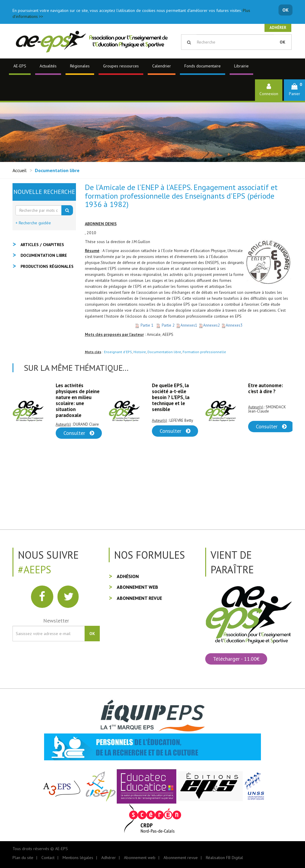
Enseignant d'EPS (118, 352)
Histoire (140, 352)
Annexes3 (232, 325)
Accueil (20, 170)
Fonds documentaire (203, 66)
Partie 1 (144, 325)
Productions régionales (47, 266)
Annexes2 (210, 325)
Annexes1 (187, 325)
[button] (294, 90)
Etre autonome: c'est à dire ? (266, 388)
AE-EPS (20, 66)
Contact (48, 858)
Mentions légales (78, 858)
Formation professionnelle (204, 352)
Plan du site (23, 858)
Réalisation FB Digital (224, 858)
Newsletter (56, 621)
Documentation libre (164, 352)
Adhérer (278, 28)
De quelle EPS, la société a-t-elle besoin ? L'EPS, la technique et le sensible (171, 397)
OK (285, 10)
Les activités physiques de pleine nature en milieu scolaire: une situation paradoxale (78, 400)
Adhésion (128, 576)
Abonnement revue (139, 598)
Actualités (48, 66)
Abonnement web (137, 587)
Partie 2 (166, 325)
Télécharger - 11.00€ (236, 659)
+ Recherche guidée (33, 223)
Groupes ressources (121, 66)
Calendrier (162, 66)
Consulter (79, 433)
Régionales (80, 66)
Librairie (241, 66)
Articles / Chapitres (42, 245)
